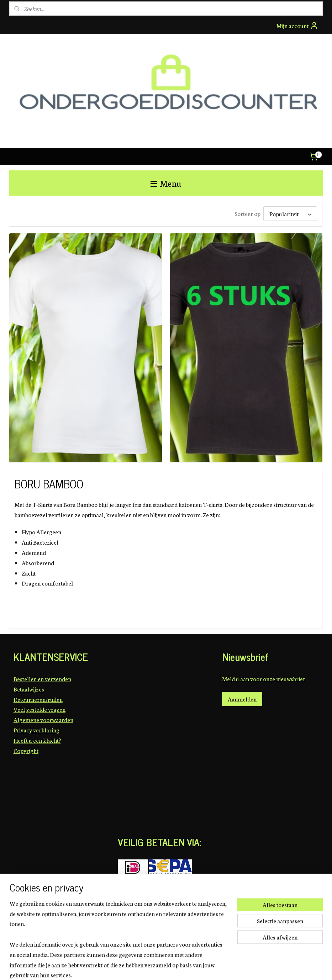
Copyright (26, 750)
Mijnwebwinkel (234, 967)
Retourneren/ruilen (38, 699)
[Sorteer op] (291, 214)
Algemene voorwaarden (43, 719)
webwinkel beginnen (188, 967)
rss (168, 967)
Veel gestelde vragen (39, 709)
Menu (166, 183)
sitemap (157, 967)
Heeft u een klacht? (37, 740)
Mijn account (297, 26)
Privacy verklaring (36, 730)
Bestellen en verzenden (42, 679)
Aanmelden (242, 699)
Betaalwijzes (29, 689)
